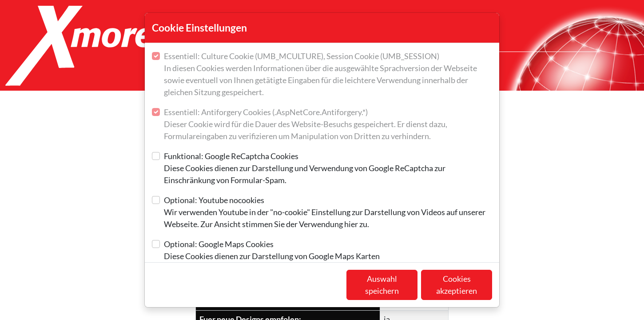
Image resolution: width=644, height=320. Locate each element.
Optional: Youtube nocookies (328, 213)
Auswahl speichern (382, 285)
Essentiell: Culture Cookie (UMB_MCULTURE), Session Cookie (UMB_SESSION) (328, 75)
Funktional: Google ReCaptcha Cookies (328, 169)
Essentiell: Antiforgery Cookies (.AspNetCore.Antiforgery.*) (328, 125)
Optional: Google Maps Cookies (272, 251)
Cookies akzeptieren (457, 285)
